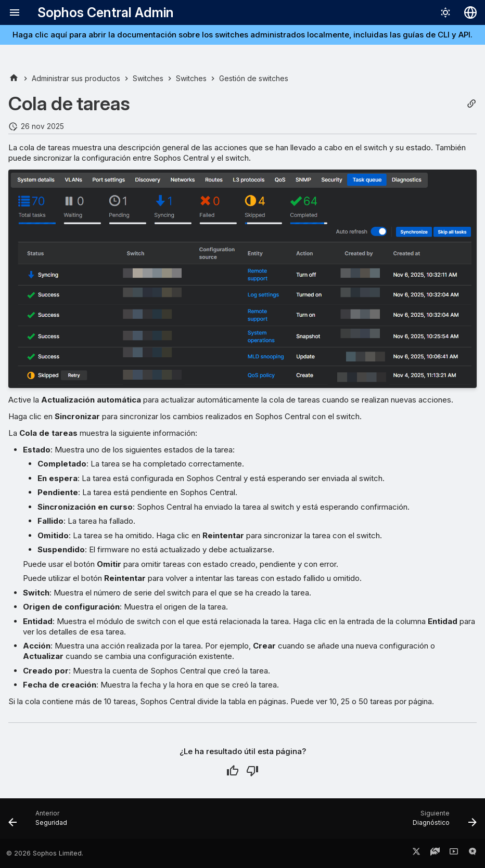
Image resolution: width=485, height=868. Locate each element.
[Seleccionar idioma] (470, 12)
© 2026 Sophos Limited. (45, 853)
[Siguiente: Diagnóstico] (442, 822)
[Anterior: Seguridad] (40, 822)
